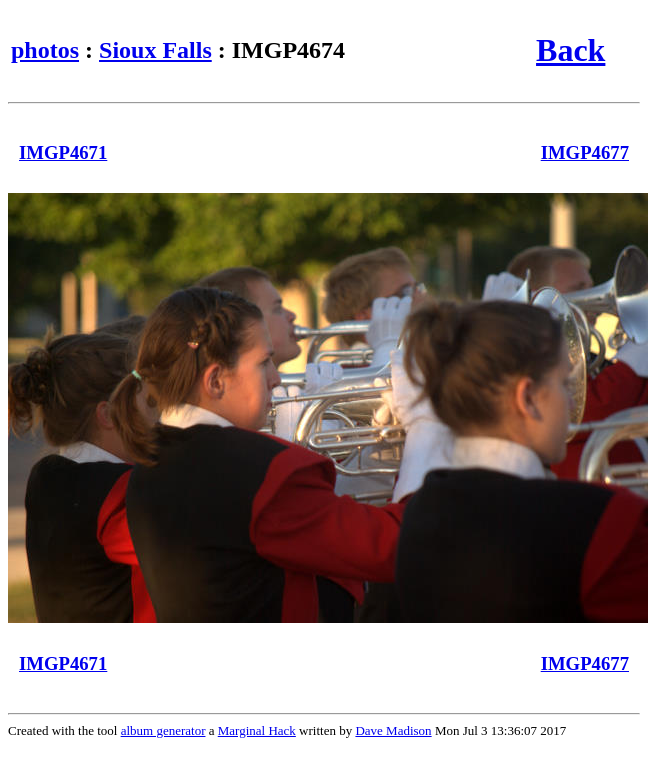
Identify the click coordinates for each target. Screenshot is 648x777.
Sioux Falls (155, 50)
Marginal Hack (257, 730)
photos (45, 50)
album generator (163, 730)
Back (570, 50)
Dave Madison (393, 730)
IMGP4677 (585, 152)
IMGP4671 (63, 152)
